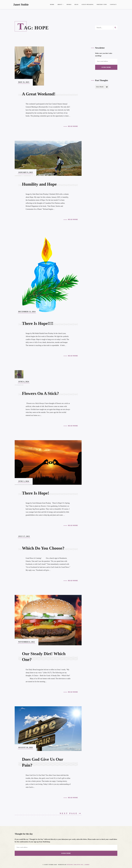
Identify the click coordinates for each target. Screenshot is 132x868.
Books (69, 4)
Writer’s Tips (102, 4)
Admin (87, 865)
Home (52, 4)
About (60, 4)
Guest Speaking (87, 4)
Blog (77, 4)
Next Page (71, 813)
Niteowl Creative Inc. (75, 865)
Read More (73, 126)
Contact (113, 4)
